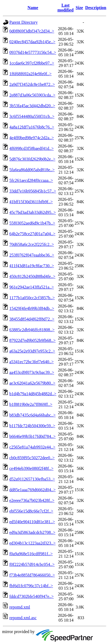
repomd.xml (20, 607)
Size (80, 8)
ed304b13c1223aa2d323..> (32, 543)
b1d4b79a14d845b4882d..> (33, 394)
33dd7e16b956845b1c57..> (33, 191)
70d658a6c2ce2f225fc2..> (32, 244)
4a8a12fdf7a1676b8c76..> (32, 127)
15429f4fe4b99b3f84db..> (32, 308)
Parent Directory (23, 22)
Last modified (65, 8)
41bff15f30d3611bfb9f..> (31, 202)
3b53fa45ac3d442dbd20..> (32, 106)
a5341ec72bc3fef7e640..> (31, 362)
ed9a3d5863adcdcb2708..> (32, 532)
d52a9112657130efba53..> (32, 479)
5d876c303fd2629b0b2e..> (32, 159)
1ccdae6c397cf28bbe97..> (32, 63)
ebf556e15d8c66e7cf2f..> (31, 511)
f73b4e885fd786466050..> (32, 575)
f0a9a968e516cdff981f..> (31, 554)
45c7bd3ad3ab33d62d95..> (33, 212)
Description (96, 8)
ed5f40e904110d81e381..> (32, 522)
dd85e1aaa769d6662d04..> (32, 490)
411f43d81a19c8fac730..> (32, 266)
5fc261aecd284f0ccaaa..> (31, 180)
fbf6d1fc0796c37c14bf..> (31, 586)
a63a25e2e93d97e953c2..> (32, 351)
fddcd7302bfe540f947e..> (31, 596)
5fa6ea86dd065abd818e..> (32, 170)
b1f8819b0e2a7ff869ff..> (31, 404)
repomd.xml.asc (23, 618)
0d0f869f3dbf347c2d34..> (32, 31)
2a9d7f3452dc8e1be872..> (32, 84)
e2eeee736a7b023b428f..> (32, 500)
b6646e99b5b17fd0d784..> (32, 436)
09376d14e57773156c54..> (33, 52)
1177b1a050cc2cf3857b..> (32, 298)
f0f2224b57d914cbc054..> (32, 564)
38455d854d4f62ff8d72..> (32, 319)
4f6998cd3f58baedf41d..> (31, 148)
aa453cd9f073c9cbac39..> (32, 372)
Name (33, 8)
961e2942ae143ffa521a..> (32, 287)
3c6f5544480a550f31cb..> (32, 116)
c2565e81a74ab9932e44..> (32, 447)
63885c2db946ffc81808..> (32, 330)
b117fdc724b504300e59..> (32, 426)
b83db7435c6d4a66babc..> (32, 415)
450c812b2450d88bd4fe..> (32, 276)
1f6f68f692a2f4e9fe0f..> (30, 74)
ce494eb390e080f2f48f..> (31, 468)
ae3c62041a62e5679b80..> (32, 383)
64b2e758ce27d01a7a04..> (32, 234)
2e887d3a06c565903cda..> (32, 95)
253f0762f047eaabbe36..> (32, 255)
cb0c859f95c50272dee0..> (32, 458)
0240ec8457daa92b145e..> (32, 42)
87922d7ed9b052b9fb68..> (32, 340)
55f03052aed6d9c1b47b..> (32, 223)
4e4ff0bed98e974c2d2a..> (32, 138)
